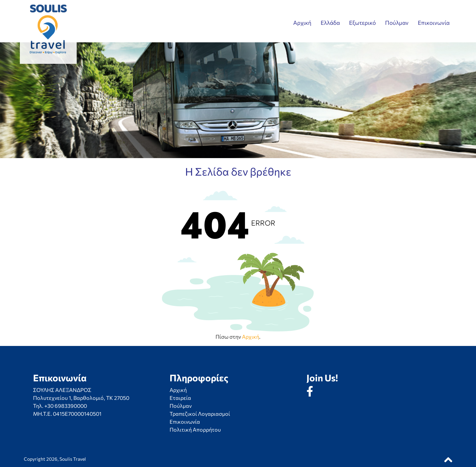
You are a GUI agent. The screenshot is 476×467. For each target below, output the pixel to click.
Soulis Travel (73, 459)
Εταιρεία (180, 398)
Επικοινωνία (434, 23)
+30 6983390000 (66, 406)
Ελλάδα (330, 23)
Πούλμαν (397, 23)
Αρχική (302, 23)
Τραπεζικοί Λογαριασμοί (200, 414)
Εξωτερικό (362, 23)
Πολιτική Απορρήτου (195, 429)
